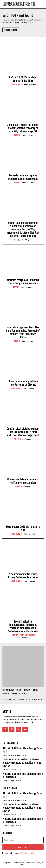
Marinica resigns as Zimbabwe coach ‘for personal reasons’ (23, 282)
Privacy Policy (29, 853)
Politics (17, 439)
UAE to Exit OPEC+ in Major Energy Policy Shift (23, 79)
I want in (23, 847)
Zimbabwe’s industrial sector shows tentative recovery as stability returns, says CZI (23, 128)
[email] (23, 840)
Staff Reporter (30, 85)
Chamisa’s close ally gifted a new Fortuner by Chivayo (23, 383)
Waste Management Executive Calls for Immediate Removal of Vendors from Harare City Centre (23, 332)
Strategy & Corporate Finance (23, 635)
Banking (17, 240)
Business (17, 135)
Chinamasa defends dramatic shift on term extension (23, 481)
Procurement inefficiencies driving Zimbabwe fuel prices (23, 576)
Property (17, 183)
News (17, 486)
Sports (17, 287)
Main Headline (17, 85)
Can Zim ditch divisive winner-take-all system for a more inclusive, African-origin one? (23, 432)
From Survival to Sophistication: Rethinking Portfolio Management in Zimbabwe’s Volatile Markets (23, 626)
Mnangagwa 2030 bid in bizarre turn (23, 528)
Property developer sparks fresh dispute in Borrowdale (23, 177)
